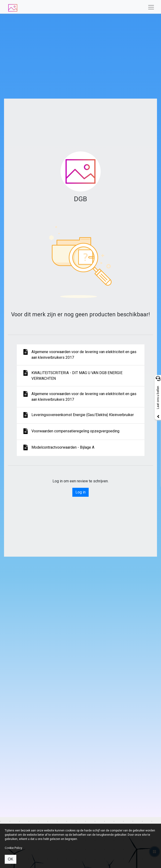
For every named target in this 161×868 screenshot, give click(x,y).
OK (11, 859)
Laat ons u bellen (158, 398)
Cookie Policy (13, 848)
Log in (80, 492)
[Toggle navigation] (150, 7)
